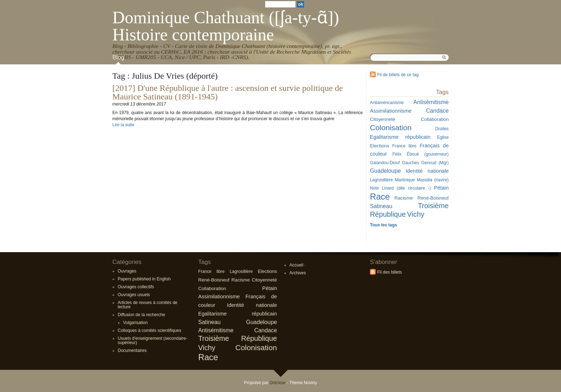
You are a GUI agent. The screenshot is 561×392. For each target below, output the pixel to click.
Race (380, 197)
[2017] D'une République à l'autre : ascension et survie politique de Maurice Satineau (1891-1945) (228, 92)
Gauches (411, 163)
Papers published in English (144, 279)
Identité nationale (427, 171)
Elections (380, 146)
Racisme (403, 198)
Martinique (405, 180)
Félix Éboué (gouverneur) (421, 154)
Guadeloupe (385, 171)
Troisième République (238, 338)
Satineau (381, 206)
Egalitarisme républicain (400, 137)
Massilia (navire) (433, 180)
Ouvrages (127, 271)
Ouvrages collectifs (136, 287)
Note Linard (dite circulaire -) (400, 188)
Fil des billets (389, 272)
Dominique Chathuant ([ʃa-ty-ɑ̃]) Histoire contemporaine (226, 26)
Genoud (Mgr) (435, 163)
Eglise (443, 137)
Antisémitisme (431, 102)
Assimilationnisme (391, 111)
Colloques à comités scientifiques (149, 330)
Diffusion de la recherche (142, 315)
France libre (404, 146)
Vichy (416, 214)
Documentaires (132, 351)
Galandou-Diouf (385, 163)
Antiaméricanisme (387, 103)
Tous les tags (384, 225)
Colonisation (391, 128)
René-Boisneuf (433, 198)
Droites (442, 129)
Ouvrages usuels (134, 295)
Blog (118, 57)
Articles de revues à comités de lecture (148, 305)
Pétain (441, 188)
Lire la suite (123, 125)
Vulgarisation (135, 323)
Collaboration (435, 119)
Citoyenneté (382, 119)
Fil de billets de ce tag (398, 75)
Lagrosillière (381, 180)
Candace (437, 111)
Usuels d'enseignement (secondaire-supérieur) (152, 340)
